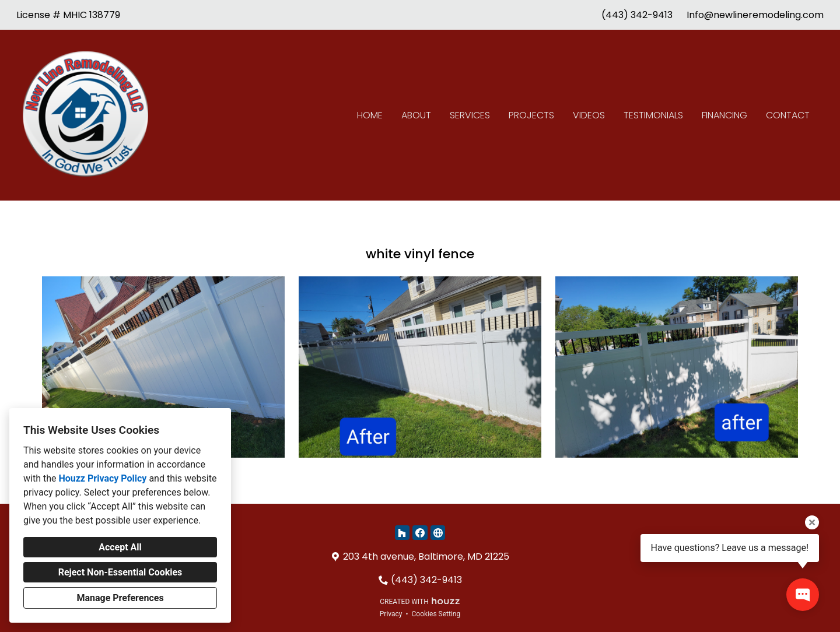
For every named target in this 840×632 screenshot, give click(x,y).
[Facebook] (420, 533)
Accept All (120, 547)
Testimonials (653, 115)
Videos (589, 115)
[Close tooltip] (812, 522)
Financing (724, 115)
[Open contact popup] (803, 595)
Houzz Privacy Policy (102, 478)
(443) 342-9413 (637, 15)
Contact (788, 115)
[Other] (438, 533)
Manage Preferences (120, 598)
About (416, 115)
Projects (531, 115)
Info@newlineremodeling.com (755, 15)
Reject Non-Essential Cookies (120, 572)
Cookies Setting (436, 614)
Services (470, 115)
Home (370, 115)
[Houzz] (402, 533)
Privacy (391, 614)
